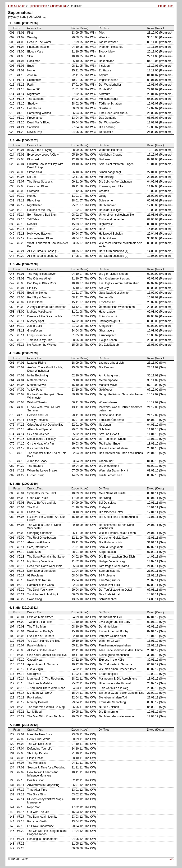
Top (171, 859)
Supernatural (58, 6)
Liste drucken (165, 6)
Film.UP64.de (17, 6)
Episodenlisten (38, 6)
